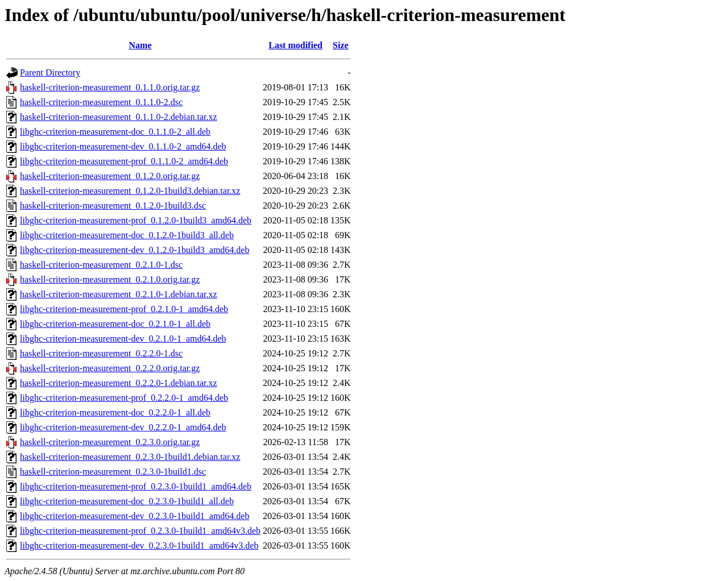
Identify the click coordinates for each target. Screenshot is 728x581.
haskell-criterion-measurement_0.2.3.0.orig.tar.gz (110, 442)
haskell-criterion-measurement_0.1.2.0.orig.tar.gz (110, 176)
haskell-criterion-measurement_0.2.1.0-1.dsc (101, 265)
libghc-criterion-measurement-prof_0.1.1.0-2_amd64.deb (124, 161)
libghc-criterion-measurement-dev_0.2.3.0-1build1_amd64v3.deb (139, 545)
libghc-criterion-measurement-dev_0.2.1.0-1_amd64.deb (123, 339)
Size (341, 45)
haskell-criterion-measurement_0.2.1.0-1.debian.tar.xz (119, 294)
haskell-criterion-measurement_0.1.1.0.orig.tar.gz (110, 87)
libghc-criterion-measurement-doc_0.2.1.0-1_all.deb (115, 324)
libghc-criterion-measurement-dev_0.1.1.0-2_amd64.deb (123, 146)
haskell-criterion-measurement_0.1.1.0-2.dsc (101, 102)
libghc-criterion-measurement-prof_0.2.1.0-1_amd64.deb (124, 309)
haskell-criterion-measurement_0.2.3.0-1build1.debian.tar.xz (130, 457)
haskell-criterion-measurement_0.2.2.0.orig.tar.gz (110, 368)
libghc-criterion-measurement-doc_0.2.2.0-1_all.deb (115, 412)
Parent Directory (50, 72)
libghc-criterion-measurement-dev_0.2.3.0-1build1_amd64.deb (135, 516)
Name (140, 45)
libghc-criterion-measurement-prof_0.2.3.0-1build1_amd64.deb (136, 486)
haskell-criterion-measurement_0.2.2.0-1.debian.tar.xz (119, 383)
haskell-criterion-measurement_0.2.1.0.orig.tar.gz (110, 279)
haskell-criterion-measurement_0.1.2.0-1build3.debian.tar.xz (130, 191)
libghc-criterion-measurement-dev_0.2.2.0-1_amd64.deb (123, 427)
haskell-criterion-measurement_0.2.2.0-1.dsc (101, 353)
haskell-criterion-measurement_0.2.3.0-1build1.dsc (113, 472)
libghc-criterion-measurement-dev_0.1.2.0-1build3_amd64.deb (135, 250)
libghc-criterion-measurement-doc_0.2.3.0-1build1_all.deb (127, 501)
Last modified (295, 45)
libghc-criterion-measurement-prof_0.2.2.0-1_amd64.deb (124, 398)
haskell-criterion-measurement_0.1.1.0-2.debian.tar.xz (119, 117)
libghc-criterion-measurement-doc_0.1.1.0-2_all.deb (115, 132)
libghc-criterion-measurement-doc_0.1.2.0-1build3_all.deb (127, 235)
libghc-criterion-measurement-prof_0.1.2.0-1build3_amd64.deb (136, 220)
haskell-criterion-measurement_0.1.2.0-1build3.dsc (113, 206)
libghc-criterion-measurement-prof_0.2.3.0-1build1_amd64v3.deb (140, 531)
